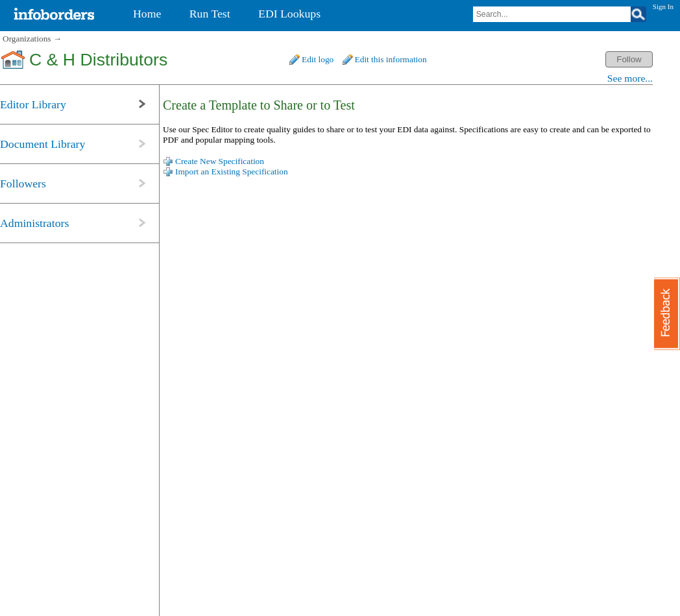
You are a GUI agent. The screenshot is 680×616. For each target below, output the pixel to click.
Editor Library (33, 104)
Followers (23, 184)
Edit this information (391, 59)
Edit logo (318, 59)
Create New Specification (220, 161)
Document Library (42, 144)
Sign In (663, 6)
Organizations (27, 39)
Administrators (34, 223)
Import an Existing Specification (232, 172)
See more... (630, 78)
